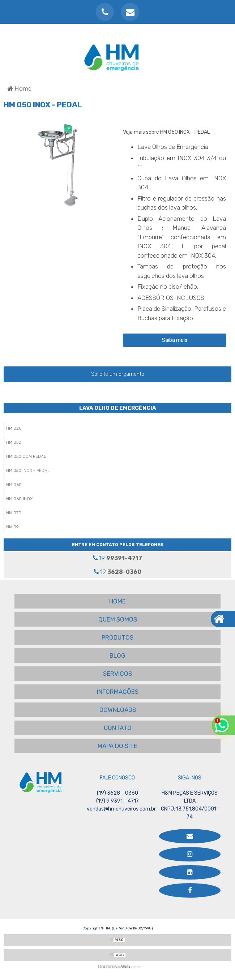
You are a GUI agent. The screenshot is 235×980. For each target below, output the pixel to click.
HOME (117, 601)
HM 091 (13, 527)
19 (117, 558)
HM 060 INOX (19, 499)
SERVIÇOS (117, 674)
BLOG (117, 656)
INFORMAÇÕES (118, 692)
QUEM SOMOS (118, 619)
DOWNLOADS (118, 710)
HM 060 (14, 485)
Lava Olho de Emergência (118, 408)
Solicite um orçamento (118, 374)
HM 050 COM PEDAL (26, 456)
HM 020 (14, 428)
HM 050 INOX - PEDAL (28, 470)
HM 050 (14, 442)
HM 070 (14, 513)
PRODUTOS (117, 637)
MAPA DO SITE (117, 746)
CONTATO (118, 728)
